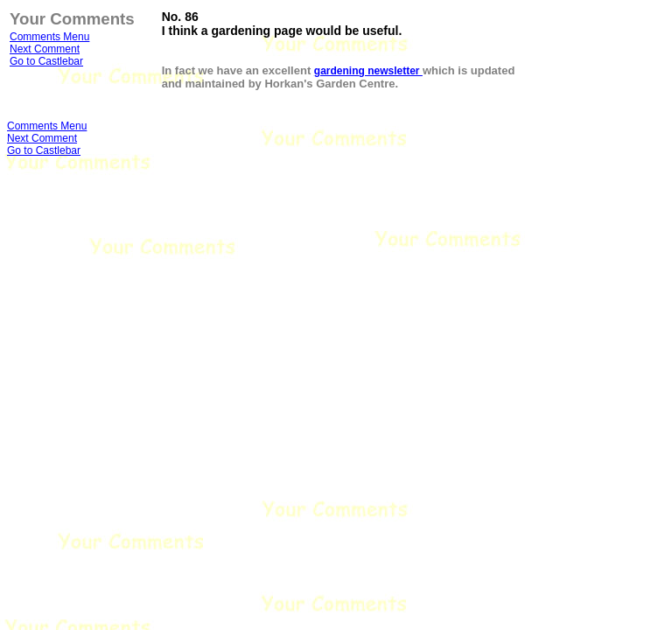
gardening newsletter (368, 71)
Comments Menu (49, 37)
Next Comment (45, 49)
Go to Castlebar (46, 61)
